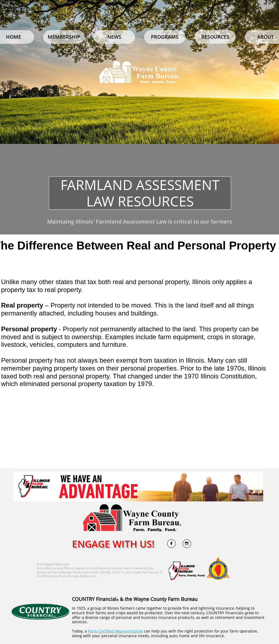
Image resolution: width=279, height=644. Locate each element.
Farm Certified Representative (115, 631)
